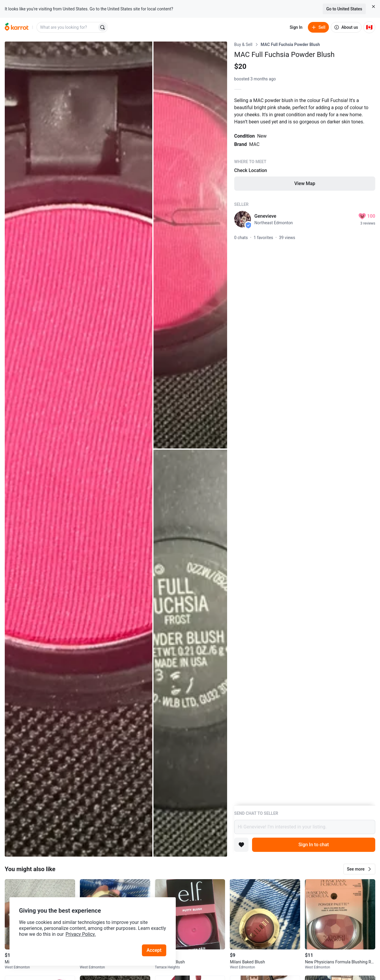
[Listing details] (305, 423)
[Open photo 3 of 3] (190, 653)
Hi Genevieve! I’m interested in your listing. (305, 827)
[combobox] (67, 27)
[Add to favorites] (241, 845)
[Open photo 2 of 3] (190, 245)
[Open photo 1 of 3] (79, 449)
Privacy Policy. (81, 934)
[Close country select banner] (373, 7)
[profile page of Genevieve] (243, 219)
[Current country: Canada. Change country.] (369, 27)
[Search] (102, 27)
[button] (359, 869)
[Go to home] (17, 27)
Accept (154, 950)
